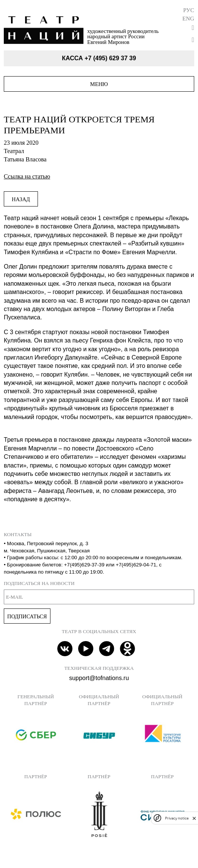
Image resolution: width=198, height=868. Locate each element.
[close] (194, 818)
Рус (189, 10)
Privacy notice (177, 818)
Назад (21, 199)
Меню (99, 84)
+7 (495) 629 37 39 (110, 58)
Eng (188, 18)
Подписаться (27, 616)
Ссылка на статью (27, 176)
